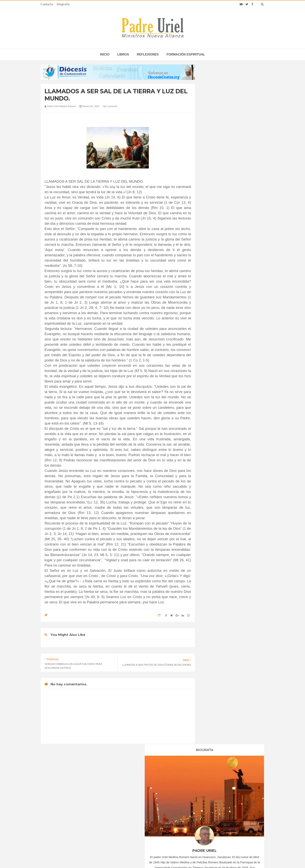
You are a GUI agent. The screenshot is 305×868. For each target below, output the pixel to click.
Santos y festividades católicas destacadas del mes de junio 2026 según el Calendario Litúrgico (226, 811)
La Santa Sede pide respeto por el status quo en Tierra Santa (79, 800)
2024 (211, 427)
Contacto (47, 4)
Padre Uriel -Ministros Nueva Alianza (142, 857)
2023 (211, 367)
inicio (105, 54)
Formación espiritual (186, 54)
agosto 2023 (215, 409)
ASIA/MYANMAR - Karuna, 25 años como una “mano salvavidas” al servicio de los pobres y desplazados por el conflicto (153, 802)
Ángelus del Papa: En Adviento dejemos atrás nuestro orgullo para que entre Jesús (79, 823)
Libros (123, 54)
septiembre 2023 (217, 415)
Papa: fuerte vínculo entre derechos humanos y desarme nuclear (75, 811)
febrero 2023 (215, 377)
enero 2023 (214, 372)
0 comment (110, 106)
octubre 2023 (215, 420)
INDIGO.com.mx (204, 857)
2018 (211, 341)
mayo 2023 (214, 393)
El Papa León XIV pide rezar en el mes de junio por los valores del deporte (225, 823)
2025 (211, 432)
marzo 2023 (215, 383)
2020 (211, 352)
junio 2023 (214, 399)
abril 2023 (213, 388)
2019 (211, 346)
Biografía (63, 4)
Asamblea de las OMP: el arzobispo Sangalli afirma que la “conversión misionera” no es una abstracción (153, 815)
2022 (211, 362)
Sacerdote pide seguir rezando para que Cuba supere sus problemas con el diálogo (225, 800)
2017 (211, 336)
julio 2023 (213, 404)
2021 (211, 357)
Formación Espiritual (220, 464)
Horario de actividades (172, 775)
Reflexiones (148, 54)
